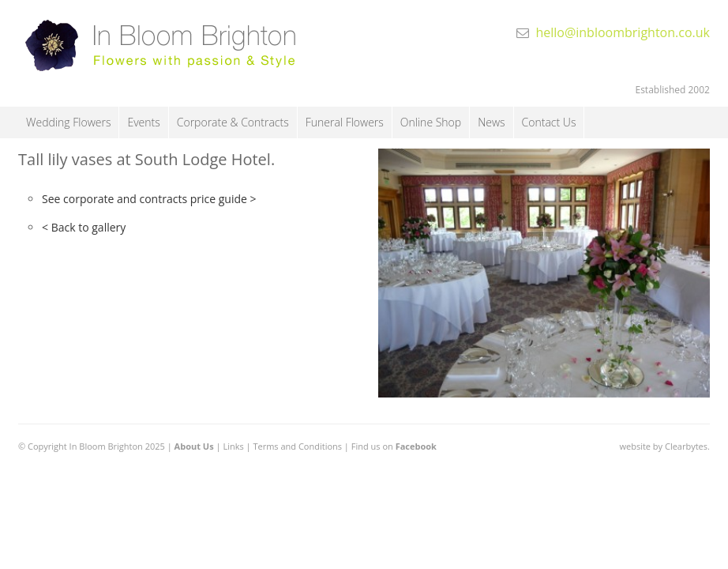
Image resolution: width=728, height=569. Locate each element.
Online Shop (431, 122)
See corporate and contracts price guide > (149, 199)
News (491, 122)
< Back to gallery (84, 227)
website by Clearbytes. (664, 446)
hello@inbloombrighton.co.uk (623, 32)
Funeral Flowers (345, 122)
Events (143, 122)
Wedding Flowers (68, 122)
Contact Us (549, 122)
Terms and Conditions (297, 446)
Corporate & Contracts (233, 122)
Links (233, 446)
